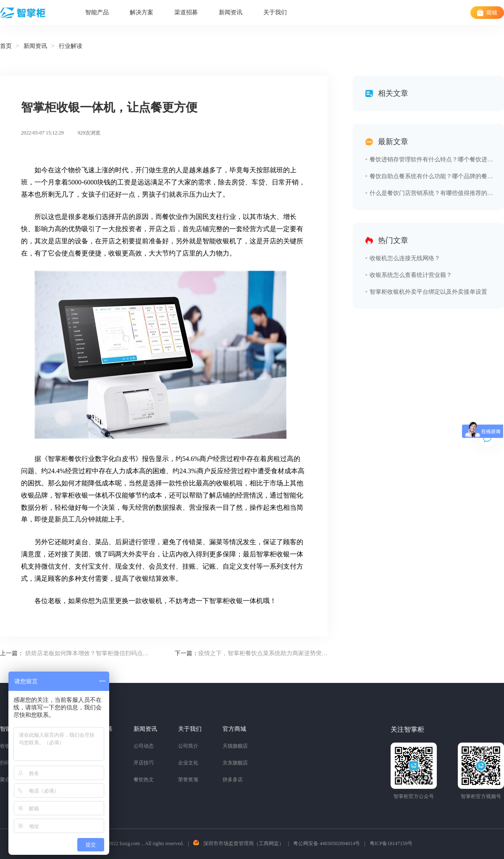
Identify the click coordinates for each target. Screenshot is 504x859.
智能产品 (97, 12)
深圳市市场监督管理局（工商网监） (244, 843)
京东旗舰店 (235, 763)
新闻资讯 (231, 12)
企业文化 (188, 763)
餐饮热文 (144, 780)
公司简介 (188, 746)
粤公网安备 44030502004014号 (327, 843)
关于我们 (275, 12)
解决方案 (142, 12)
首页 (6, 46)
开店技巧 (144, 763)
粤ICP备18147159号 (391, 843)
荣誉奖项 (188, 780)
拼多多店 (233, 780)
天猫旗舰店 (235, 746)
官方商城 (234, 729)
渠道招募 (186, 12)
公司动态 (144, 746)
